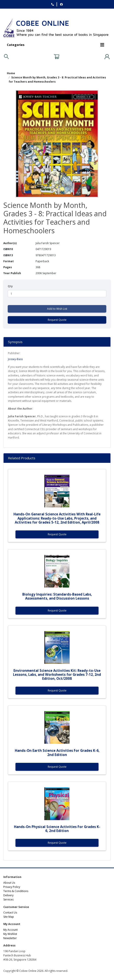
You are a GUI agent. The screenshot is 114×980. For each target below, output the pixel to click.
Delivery (8, 895)
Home (11, 73)
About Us (9, 883)
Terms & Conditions (16, 891)
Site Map (9, 917)
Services (8, 899)
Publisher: (14, 353)
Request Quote (57, 320)
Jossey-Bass (15, 359)
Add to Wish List (57, 309)
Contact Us (10, 913)
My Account (10, 930)
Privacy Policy (12, 887)
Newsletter (10, 938)
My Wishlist (10, 934)
